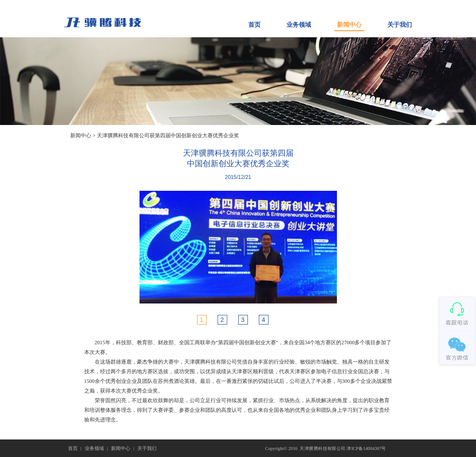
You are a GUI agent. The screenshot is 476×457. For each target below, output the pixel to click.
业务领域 (299, 25)
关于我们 (400, 25)
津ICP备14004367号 (366, 448)
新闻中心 (349, 25)
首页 (254, 25)
